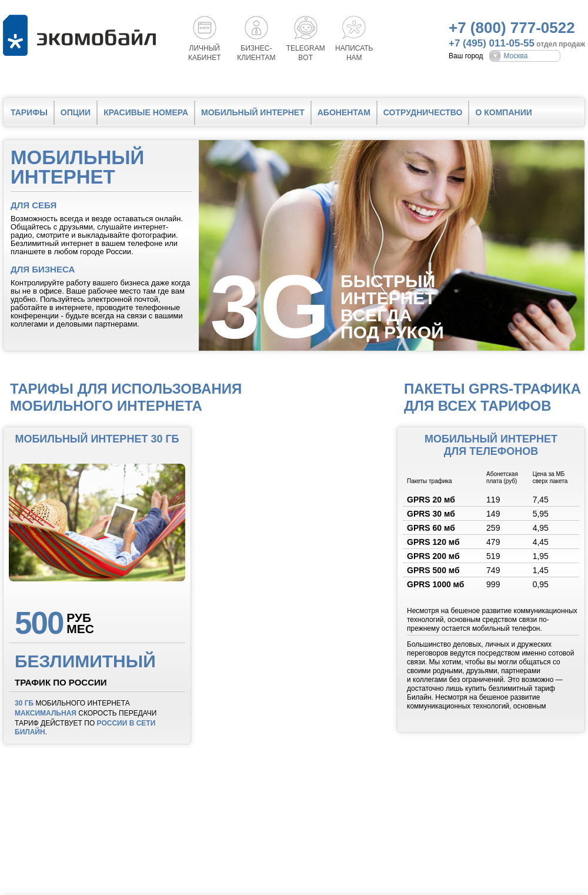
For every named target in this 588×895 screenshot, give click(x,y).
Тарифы (29, 112)
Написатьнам (354, 53)
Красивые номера (146, 112)
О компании (503, 112)
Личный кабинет (205, 53)
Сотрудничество (423, 112)
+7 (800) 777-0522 (512, 28)
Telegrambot (306, 53)
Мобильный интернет (253, 112)
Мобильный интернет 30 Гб (97, 439)
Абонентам (344, 112)
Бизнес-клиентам (256, 53)
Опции (76, 112)
